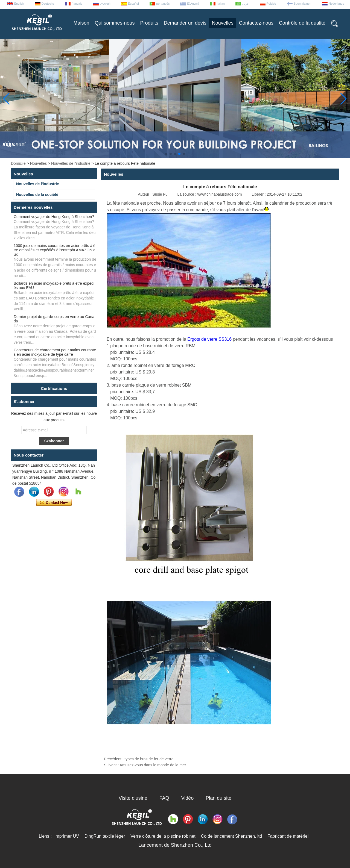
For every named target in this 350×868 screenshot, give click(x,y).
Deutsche (48, 4)
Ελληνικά (193, 4)
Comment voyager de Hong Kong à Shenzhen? (54, 217)
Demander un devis (185, 23)
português (163, 4)
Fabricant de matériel (288, 836)
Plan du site (218, 798)
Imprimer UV (67, 836)
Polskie (271, 4)
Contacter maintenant (54, 503)
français (77, 4)
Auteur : (145, 194)
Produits (149, 23)
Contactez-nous (256, 23)
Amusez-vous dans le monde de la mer (153, 765)
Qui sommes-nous (115, 23)
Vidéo (188, 798)
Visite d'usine (133, 798)
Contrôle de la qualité (302, 23)
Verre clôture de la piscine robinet (163, 836)
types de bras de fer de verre (149, 759)
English (19, 4)
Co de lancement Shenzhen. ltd (231, 836)
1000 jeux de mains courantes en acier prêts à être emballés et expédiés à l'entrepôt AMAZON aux (55, 250)
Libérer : (259, 194)
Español (133, 4)
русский (105, 4)
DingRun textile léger (105, 836)
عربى (246, 4)
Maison (81, 23)
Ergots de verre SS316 (209, 339)
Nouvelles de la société (37, 195)
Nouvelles (223, 23)
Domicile (18, 163)
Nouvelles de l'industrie (71, 163)
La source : (187, 194)
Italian (221, 4)
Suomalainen (302, 4)
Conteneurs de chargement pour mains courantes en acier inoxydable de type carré (55, 352)
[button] (166, 154)
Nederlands (336, 4)
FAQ (164, 798)
